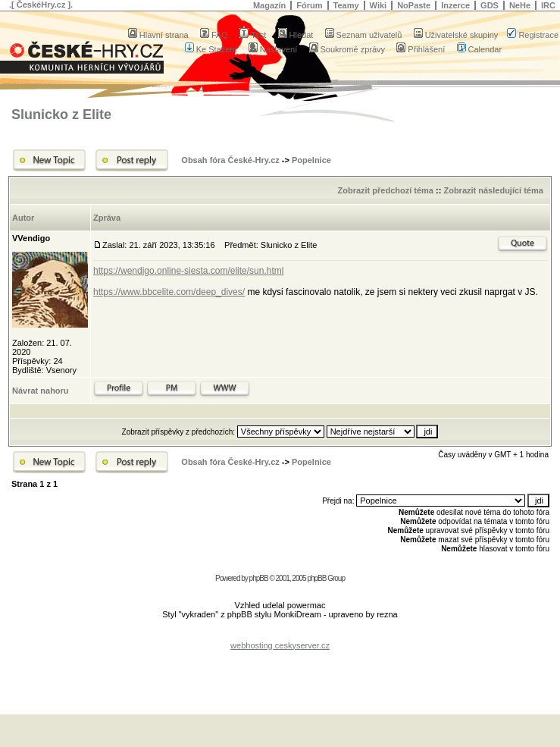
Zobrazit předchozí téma (385, 190)
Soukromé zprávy (347, 49)
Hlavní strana (158, 35)
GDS (490, 5)
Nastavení (273, 49)
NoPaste (414, 5)
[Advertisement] (280, 673)
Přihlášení (421, 49)
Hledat (296, 35)
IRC (548, 5)
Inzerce (455, 5)
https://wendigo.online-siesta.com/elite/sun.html (188, 271)
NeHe (520, 5)
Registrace (533, 35)
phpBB (259, 578)
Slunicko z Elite (61, 115)
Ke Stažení (211, 49)
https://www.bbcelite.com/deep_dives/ (169, 292)
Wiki (379, 5)
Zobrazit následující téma (493, 190)
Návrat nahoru (41, 391)
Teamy (346, 5)
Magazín (269, 5)
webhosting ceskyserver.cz (280, 645)
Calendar (480, 49)
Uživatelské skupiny (456, 35)
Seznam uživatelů (364, 35)
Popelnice (311, 160)
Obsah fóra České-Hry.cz (230, 160)
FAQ (214, 35)
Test (253, 35)
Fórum (309, 5)
